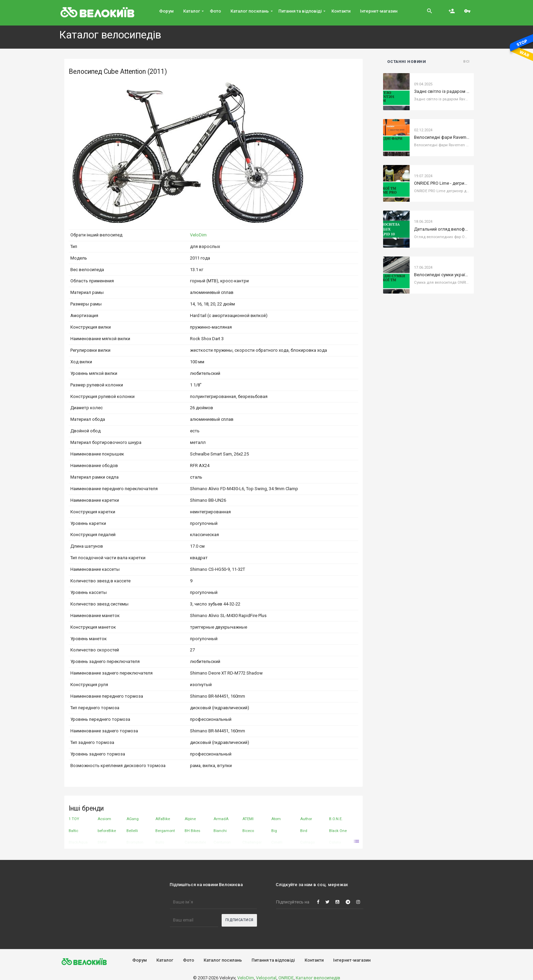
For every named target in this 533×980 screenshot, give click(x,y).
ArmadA (221, 819)
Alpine (190, 819)
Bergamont (165, 831)
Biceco (248, 831)
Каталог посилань (223, 960)
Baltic (73, 831)
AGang (133, 819)
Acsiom (104, 819)
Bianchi (220, 831)
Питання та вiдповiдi (273, 960)
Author (306, 819)
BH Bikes (192, 831)
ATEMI (248, 819)
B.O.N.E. (336, 819)
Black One (338, 831)
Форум (140, 960)
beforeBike (107, 831)
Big (274, 831)
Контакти (314, 960)
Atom (276, 819)
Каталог (165, 960)
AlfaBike (163, 819)
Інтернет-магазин (352, 960)
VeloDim (198, 235)
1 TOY (74, 819)
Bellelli (132, 831)
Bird (304, 831)
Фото (188, 960)
